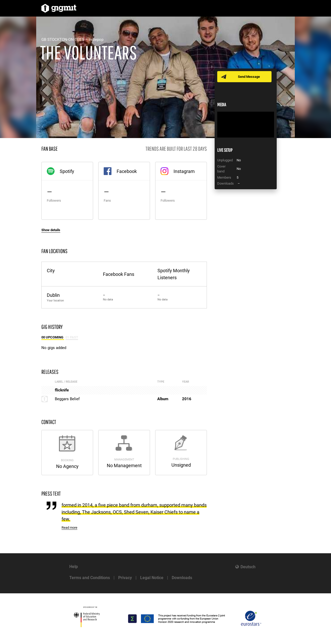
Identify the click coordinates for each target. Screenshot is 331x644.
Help (74, 567)
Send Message (249, 77)
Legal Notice (152, 578)
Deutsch (248, 567)
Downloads (182, 578)
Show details (51, 230)
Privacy (125, 578)
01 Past (72, 337)
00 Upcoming (53, 337)
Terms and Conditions (90, 578)
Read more (69, 528)
